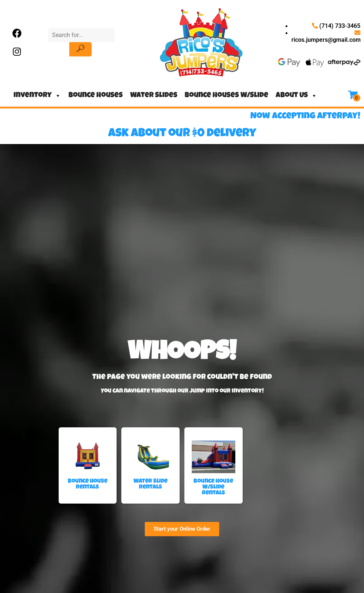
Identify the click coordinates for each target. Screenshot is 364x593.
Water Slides (154, 96)
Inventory (37, 96)
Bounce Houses (96, 96)
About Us (297, 96)
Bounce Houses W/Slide (227, 96)
